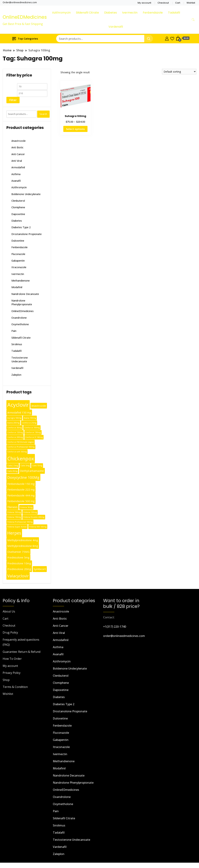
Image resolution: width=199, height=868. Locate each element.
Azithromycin (61, 13)
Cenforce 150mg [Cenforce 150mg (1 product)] (33, 432)
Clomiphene (18, 207)
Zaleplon (16, 375)
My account (144, 3)
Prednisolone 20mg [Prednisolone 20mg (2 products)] (19, 569)
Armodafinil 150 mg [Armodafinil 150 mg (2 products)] (19, 412)
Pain (14, 331)
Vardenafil (116, 27)
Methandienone (21, 281)
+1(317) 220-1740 (115, 627)
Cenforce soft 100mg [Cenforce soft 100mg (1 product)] (17, 452)
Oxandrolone (19, 318)
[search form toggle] (193, 20)
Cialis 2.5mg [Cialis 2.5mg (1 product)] (13, 466)
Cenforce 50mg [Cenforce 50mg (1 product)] (14, 428)
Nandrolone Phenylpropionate (73, 783)
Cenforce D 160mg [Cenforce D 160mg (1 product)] (34, 437)
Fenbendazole (153, 13)
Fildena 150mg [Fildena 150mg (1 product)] (14, 517)
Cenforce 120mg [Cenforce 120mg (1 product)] (15, 432)
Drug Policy (10, 632)
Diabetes (111, 13)
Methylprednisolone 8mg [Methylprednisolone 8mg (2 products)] (23, 546)
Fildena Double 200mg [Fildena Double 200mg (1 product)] (34, 517)
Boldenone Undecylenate (26, 194)
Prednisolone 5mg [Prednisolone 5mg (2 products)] (18, 557)
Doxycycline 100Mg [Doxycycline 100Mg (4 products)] (23, 477)
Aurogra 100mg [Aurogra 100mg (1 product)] (14, 418)
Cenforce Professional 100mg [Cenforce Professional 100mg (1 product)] (21, 447)
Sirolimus (17, 344)
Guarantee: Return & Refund (22, 652)
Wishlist (191, 3)
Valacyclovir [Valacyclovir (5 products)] (18, 576)
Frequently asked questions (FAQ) (21, 642)
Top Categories (25, 38)
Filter (13, 100)
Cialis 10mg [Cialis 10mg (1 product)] (37, 466)
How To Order (12, 659)
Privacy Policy (12, 673)
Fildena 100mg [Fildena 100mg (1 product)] (14, 512)
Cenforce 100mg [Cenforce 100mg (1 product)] (32, 428)
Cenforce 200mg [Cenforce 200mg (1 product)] (15, 437)
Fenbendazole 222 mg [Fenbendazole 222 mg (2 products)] (21, 489)
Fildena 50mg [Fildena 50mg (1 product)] (26, 507)
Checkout (163, 3)
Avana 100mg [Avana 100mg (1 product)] (30, 418)
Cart (178, 3)
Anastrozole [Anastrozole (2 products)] (39, 406)
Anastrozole (18, 141)
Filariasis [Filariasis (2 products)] (12, 507)
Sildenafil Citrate (87, 13)
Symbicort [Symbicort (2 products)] (40, 569)
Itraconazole (19, 267)
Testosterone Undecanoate (71, 840)
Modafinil (17, 287)
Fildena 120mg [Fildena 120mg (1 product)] (30, 512)
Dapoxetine (18, 214)
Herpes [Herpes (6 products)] (14, 533)
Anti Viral (17, 161)
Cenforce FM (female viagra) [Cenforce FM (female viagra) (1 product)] (21, 442)
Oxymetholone (20, 324)
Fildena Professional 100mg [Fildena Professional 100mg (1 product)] (20, 522)
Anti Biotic (17, 147)
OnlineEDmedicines (22, 311)
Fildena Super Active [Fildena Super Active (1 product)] (17, 527)
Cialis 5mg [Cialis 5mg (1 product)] (25, 466)
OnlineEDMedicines (25, 17)
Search (43, 114)
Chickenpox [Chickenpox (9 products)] (21, 459)
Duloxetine (18, 241)
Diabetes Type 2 (21, 227)
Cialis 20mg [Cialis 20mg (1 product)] (12, 471)
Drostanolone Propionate (26, 234)
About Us (9, 611)
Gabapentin (18, 261)
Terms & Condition (15, 687)
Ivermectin (130, 13)
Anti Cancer (18, 154)
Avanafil (16, 181)
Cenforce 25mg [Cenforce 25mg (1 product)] (29, 423)
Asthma (16, 174)
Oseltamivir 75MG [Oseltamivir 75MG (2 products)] (18, 552)
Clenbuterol (18, 201)
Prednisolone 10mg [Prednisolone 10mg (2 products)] (19, 563)
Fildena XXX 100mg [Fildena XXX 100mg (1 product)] (38, 527)
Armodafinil (18, 167)
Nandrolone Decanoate (25, 294)
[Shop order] (179, 72)
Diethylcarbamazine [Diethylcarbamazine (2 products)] (32, 471)
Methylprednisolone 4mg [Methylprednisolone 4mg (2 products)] (23, 540)
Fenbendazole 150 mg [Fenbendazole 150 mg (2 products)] (21, 484)
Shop (6, 680)
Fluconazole (18, 254)
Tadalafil (174, 13)
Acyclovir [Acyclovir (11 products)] (18, 405)
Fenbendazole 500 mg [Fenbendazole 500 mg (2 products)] (21, 501)
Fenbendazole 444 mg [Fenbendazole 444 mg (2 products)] (21, 495)
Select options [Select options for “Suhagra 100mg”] (75, 129)
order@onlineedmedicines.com (124, 636)
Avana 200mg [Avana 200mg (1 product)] (13, 423)
